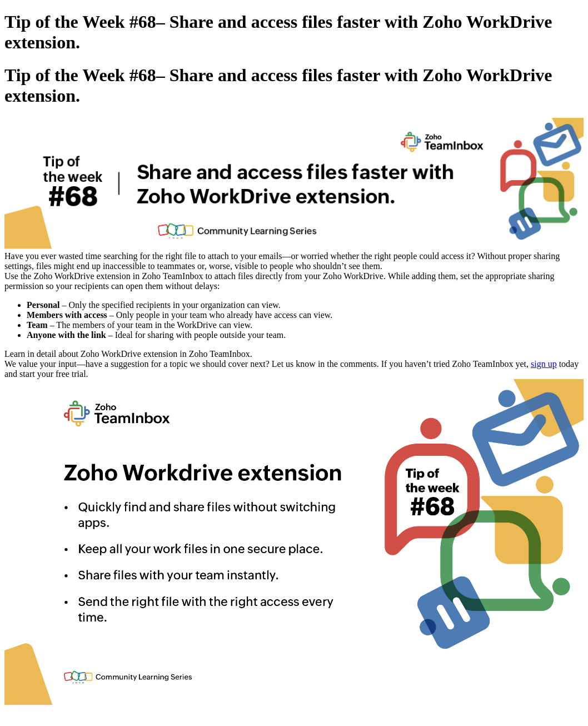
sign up (544, 364)
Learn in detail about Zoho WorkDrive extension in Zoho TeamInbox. (128, 354)
